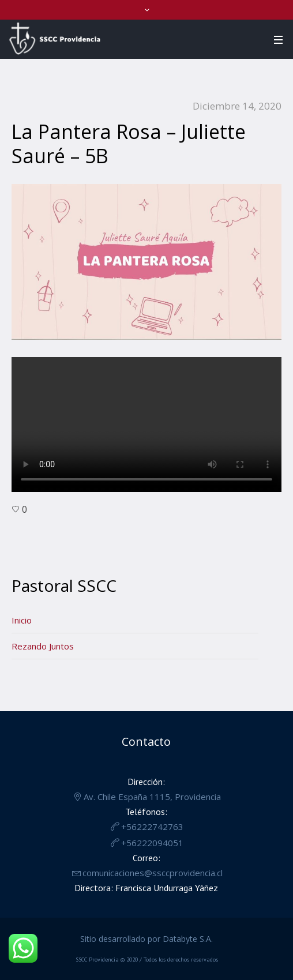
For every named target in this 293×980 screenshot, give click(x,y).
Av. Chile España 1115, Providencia (152, 797)
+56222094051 (152, 843)
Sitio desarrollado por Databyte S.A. (146, 939)
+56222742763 (152, 827)
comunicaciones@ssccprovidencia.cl (153, 873)
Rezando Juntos (43, 646)
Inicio (22, 620)
